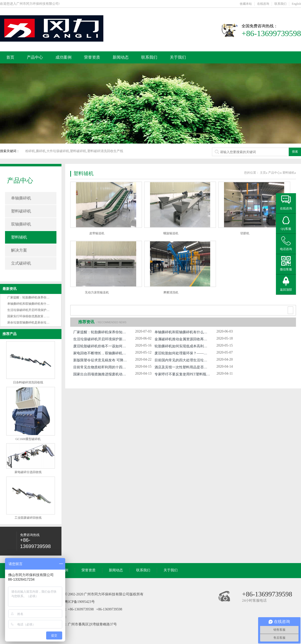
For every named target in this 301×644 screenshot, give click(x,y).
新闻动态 (121, 57)
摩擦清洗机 (171, 292)
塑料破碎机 (21, 211)
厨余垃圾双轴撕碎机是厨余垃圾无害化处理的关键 (40, 323)
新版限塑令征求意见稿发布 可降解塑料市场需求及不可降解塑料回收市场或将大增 (101, 360)
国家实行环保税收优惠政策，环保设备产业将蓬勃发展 (43, 316)
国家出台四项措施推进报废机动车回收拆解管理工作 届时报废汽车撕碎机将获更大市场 (101, 374)
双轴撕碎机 (21, 224)
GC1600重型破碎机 (28, 439)
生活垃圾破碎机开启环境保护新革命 (31, 310)
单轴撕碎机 (21, 198)
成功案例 (63, 57)
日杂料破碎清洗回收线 (28, 382)
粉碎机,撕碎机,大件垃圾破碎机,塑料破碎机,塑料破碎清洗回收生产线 (74, 151)
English (296, 4)
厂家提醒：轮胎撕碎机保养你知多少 (31, 297)
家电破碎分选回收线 (28, 472)
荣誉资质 (92, 57)
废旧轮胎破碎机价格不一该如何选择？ (101, 346)
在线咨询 (263, 4)
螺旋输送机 (171, 233)
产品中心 (35, 57)
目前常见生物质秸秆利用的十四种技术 (101, 367)
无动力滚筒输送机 (97, 292)
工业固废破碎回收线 (28, 518)
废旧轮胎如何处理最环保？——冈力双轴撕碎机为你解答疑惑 (182, 353)
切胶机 (245, 233)
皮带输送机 (97, 233)
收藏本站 (246, 4)
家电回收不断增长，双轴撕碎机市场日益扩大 (101, 353)
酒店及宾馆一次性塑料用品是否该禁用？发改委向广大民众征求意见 (182, 367)
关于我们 (178, 57)
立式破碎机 (21, 263)
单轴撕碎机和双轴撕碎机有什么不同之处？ (36, 304)
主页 (263, 173)
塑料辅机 (19, 237)
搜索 (295, 152)
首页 (10, 57)
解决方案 (19, 250)
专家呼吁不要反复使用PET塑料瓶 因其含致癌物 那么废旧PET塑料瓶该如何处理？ (182, 374)
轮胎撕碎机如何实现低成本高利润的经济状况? (182, 346)
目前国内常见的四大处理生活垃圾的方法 (182, 360)
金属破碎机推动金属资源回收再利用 (182, 339)
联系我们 (280, 4)
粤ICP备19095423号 (80, 602)
